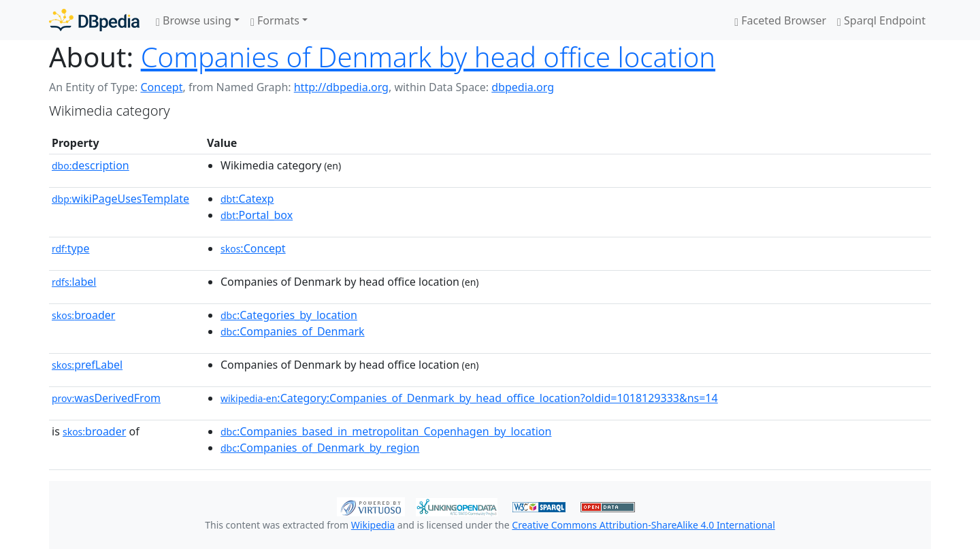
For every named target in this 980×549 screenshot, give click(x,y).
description (91, 165)
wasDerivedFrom (106, 398)
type (71, 248)
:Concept (253, 248)
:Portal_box (257, 215)
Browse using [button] (194, 20)
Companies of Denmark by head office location (428, 57)
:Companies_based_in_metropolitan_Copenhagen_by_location (386, 431)
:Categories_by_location (289, 315)
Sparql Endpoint (881, 20)
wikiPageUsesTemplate (120, 199)
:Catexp (247, 199)
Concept (161, 87)
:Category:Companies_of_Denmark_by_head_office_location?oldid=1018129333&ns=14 (469, 398)
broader (83, 315)
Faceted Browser (780, 20)
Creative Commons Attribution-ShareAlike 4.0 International (643, 525)
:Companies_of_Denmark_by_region (320, 448)
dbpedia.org (523, 87)
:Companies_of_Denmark (293, 331)
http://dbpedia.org (341, 87)
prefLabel (87, 365)
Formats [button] (275, 20)
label (74, 282)
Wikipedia (373, 525)
